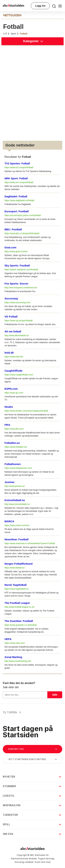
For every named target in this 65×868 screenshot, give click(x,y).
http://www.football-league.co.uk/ (19, 607)
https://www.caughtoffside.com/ (19, 375)
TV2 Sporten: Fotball (17, 163)
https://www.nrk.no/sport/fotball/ (19, 182)
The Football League (17, 603)
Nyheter (32, 777)
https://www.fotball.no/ (15, 568)
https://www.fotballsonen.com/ (18, 468)
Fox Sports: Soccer (16, 284)
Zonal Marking (13, 657)
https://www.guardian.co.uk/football (21, 625)
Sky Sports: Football (17, 265)
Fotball (24, 34)
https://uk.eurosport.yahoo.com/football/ (23, 215)
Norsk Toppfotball (16, 585)
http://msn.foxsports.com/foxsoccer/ (21, 288)
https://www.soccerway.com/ (18, 303)
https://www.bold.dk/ (14, 357)
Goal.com (10, 247)
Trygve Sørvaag (46, 859)
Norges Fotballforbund (19, 564)
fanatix (9, 407)
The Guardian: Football (19, 621)
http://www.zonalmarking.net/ (18, 661)
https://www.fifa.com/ (14, 429)
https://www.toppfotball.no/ (17, 589)
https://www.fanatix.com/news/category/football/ (26, 411)
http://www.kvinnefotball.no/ (17, 504)
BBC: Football (13, 229)
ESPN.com (11, 389)
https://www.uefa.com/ (15, 643)
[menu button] (54, 6)
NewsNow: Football (16, 539)
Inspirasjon (32, 805)
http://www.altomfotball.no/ (17, 336)
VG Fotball (11, 316)
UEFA (8, 639)
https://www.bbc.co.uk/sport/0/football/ (22, 233)
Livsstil (32, 796)
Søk (55, 695)
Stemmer (32, 786)
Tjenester (32, 815)
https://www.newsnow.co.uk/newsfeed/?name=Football (30, 543)
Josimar (10, 482)
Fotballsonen (13, 464)
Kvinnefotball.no (15, 500)
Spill (32, 824)
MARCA (9, 521)
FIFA (7, 425)
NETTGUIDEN (12, 16)
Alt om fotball (13, 331)
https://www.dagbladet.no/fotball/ (19, 200)
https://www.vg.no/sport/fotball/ (19, 321)
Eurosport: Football (17, 211)
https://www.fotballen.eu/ (16, 447)
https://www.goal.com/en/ (16, 251)
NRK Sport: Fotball (16, 178)
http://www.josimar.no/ (15, 486)
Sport (15, 34)
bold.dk (9, 353)
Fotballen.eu (12, 443)
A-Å (6, 34)
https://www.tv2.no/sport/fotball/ (19, 167)
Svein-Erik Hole (43, 862)
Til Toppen (12, 712)
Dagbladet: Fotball (16, 196)
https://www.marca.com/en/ (17, 525)
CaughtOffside (13, 371)
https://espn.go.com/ (14, 393)
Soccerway (11, 298)
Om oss (32, 834)
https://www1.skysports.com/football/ (21, 270)
